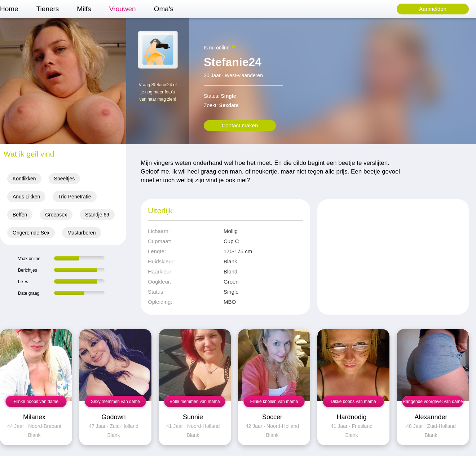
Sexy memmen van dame (115, 402)
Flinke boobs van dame (36, 402)
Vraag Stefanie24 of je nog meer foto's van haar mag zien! (158, 92)
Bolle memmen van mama (195, 402)
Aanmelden (433, 9)
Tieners (48, 9)
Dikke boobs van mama (353, 402)
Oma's (164, 9)
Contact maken (240, 125)
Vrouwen (122, 9)
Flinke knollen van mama (274, 402)
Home (9, 9)
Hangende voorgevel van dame (433, 402)
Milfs (84, 9)
